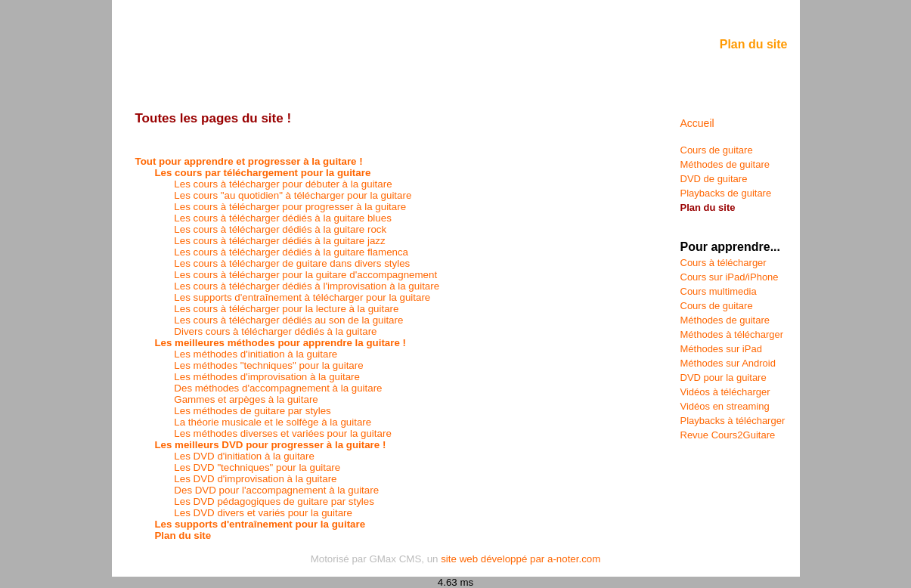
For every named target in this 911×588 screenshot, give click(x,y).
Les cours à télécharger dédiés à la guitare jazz (279, 241)
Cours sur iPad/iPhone (730, 277)
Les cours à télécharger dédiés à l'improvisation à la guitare (307, 286)
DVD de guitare (714, 179)
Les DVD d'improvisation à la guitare (255, 479)
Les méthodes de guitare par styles (252, 411)
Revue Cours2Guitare (728, 435)
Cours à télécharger (724, 263)
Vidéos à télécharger (725, 392)
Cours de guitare (717, 150)
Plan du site (183, 535)
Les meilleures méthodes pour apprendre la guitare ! (280, 343)
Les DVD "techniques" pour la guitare (257, 467)
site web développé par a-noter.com (521, 559)
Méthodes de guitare (725, 164)
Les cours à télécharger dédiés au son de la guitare (288, 320)
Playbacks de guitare (726, 193)
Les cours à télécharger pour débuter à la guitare (283, 184)
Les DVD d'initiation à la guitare (244, 456)
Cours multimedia (719, 291)
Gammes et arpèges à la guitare (246, 399)
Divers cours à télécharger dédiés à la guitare (275, 331)
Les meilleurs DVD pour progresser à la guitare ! (270, 445)
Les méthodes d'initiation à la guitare (256, 354)
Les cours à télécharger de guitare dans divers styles (292, 263)
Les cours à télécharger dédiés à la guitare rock (280, 229)
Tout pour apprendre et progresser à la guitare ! (249, 161)
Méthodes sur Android (728, 363)
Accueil (697, 123)
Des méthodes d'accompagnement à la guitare (278, 388)
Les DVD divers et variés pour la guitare (263, 513)
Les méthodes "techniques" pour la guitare (268, 365)
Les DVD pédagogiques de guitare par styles (274, 501)
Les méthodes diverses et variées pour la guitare (282, 433)
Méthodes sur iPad (721, 349)
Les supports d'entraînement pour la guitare (260, 524)
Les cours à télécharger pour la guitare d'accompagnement (305, 275)
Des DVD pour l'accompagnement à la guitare (276, 490)
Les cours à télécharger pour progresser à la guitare (290, 207)
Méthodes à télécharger (732, 334)
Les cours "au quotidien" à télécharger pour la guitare (293, 195)
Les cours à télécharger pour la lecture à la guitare (286, 309)
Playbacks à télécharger (733, 421)
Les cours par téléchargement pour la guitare (262, 173)
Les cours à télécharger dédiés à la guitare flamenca (291, 252)
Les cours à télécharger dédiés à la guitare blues (282, 218)
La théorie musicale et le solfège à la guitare (273, 422)
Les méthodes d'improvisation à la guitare (267, 377)
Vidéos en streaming (725, 406)
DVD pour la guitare (724, 378)
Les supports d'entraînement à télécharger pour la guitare (302, 297)
